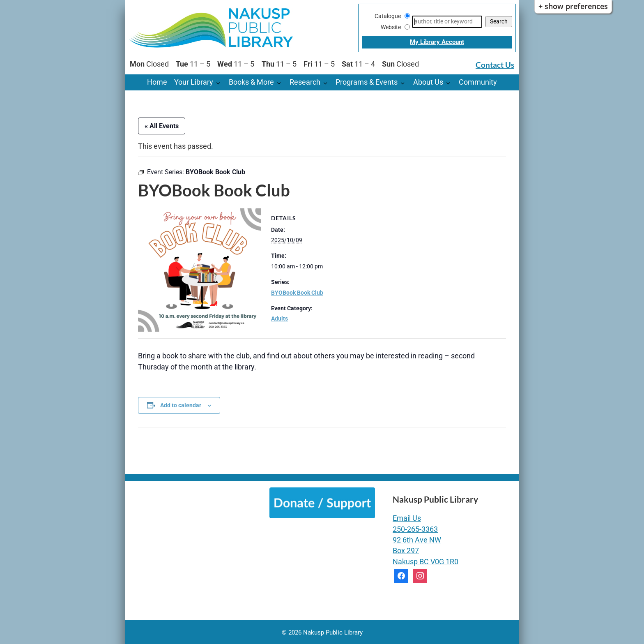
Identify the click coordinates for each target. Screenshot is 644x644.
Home (157, 82)
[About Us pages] (450, 82)
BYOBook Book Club (297, 293)
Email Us (407, 518)
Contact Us (495, 65)
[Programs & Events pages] (405, 82)
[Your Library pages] (220, 82)
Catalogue (388, 16)
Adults (279, 319)
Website (391, 27)
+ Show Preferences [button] (573, 6)
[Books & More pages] (281, 82)
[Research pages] (328, 82)
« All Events (162, 126)
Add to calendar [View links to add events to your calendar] (181, 405)
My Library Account (437, 42)
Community (478, 82)
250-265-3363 (415, 529)
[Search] (447, 22)
